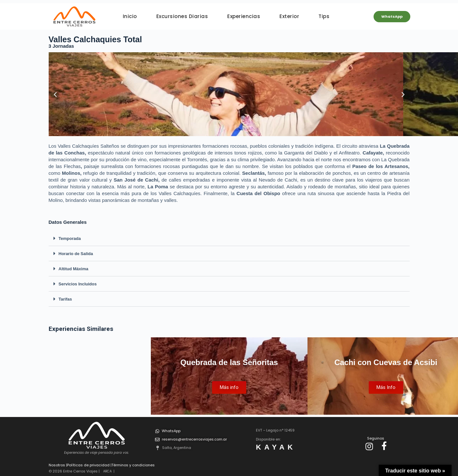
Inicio (130, 16)
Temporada (70, 238)
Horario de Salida (76, 254)
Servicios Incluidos (78, 284)
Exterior (289, 16)
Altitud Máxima (73, 269)
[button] (229, 238)
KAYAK (276, 447)
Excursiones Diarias (182, 16)
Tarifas (65, 299)
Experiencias (244, 16)
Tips (324, 16)
